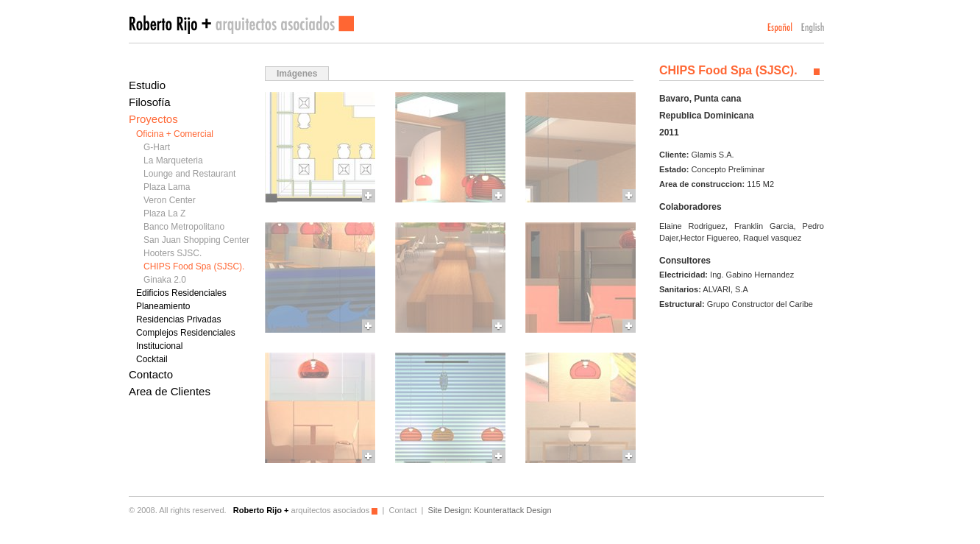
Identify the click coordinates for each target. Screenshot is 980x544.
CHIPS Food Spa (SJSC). (194, 266)
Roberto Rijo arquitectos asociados (241, 25)
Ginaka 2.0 (165, 280)
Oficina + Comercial (175, 134)
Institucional (159, 346)
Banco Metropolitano (184, 227)
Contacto (151, 374)
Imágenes (297, 74)
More (320, 147)
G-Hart (157, 147)
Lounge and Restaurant (189, 174)
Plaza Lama (167, 187)
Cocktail (152, 359)
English (813, 28)
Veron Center (170, 200)
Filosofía (150, 102)
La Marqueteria (173, 160)
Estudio (147, 85)
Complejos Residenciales (186, 333)
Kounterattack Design (512, 510)
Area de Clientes (170, 391)
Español (780, 28)
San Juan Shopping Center (196, 240)
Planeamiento (163, 306)
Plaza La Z (164, 213)
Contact (402, 510)
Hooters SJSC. (173, 253)
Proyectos (153, 119)
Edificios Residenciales (181, 293)
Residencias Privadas (178, 319)
